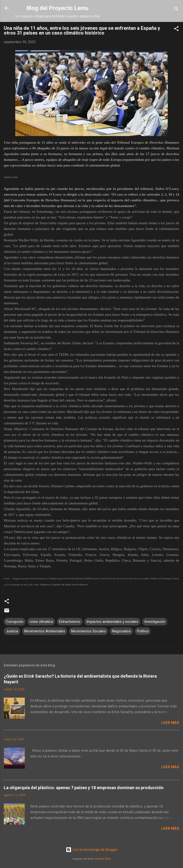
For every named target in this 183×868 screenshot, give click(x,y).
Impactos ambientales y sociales (112, 622)
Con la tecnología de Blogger (92, 850)
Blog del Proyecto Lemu (57, 8)
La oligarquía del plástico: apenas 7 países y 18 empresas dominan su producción (84, 788)
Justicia (12, 631)
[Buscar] (176, 10)
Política (143, 631)
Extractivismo (70, 622)
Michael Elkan (103, 859)
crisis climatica (41, 622)
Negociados (121, 631)
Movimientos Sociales (89, 631)
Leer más (170, 723)
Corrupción (15, 622)
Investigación (155, 622)
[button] (176, 29)
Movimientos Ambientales (45, 631)
